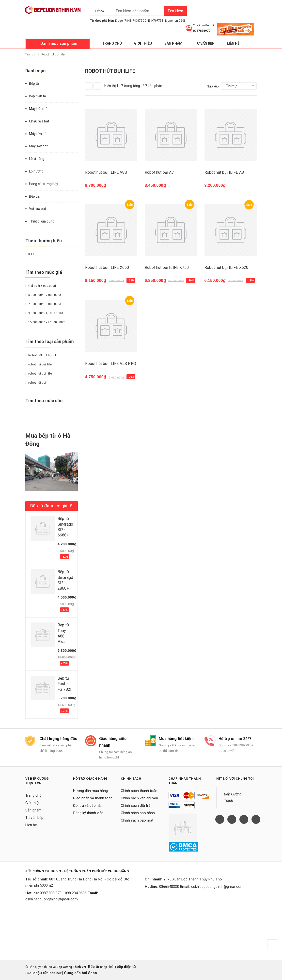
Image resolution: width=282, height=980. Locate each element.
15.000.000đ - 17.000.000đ (45, 322)
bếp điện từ (126, 967)
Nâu (45, 417)
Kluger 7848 (123, 21)
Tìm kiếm (175, 11)
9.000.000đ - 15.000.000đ (44, 313)
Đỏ (33, 417)
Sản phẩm (173, 43)
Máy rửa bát (38, 134)
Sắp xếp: (213, 86)
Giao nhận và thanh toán (93, 798)
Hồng (57, 417)
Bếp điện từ (38, 96)
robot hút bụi (36, 383)
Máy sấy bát (38, 146)
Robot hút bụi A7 (159, 172)
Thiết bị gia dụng (42, 221)
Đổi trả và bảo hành (89, 806)
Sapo (93, 973)
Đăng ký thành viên (88, 813)
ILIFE (30, 254)
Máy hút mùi (39, 109)
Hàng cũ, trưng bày (44, 184)
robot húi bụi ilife (39, 364)
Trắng (37, 417)
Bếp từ (34, 84)
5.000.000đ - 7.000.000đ (43, 295)
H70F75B (157, 21)
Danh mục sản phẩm (59, 43)
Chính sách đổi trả (136, 806)
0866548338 (169, 887)
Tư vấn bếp (205, 43)
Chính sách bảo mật (137, 820)
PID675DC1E (141, 21)
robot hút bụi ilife (39, 374)
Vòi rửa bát (38, 209)
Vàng (27, 417)
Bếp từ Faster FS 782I (64, 684)
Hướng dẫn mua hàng (90, 791)
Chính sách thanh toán (139, 791)
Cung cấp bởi (76, 973)
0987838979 (202, 31)
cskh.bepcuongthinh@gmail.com (52, 899)
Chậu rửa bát (39, 121)
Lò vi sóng (37, 159)
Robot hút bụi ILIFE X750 (167, 267)
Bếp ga (34, 196)
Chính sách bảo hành (138, 813)
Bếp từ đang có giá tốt (52, 506)
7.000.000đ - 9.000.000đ (43, 304)
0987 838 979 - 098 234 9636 (63, 893)
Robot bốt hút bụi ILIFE (42, 355)
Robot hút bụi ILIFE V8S (106, 172)
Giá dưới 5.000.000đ (41, 286)
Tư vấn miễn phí (203, 26)
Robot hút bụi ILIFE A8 (224, 172)
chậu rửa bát (44, 973)
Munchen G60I (175, 21)
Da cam (51, 417)
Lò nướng (36, 171)
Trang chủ (112, 43)
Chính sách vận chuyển (139, 798)
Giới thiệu (143, 43)
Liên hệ (233, 43)
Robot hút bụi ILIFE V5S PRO (111, 364)
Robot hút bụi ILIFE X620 (227, 267)
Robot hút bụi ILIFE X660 (107, 267)
